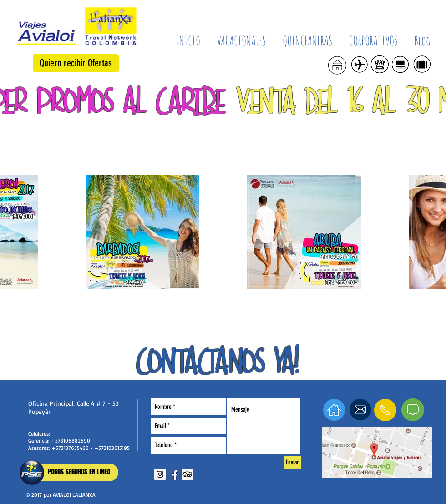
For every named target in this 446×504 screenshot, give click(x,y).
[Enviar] (292, 462)
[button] (76, 63)
